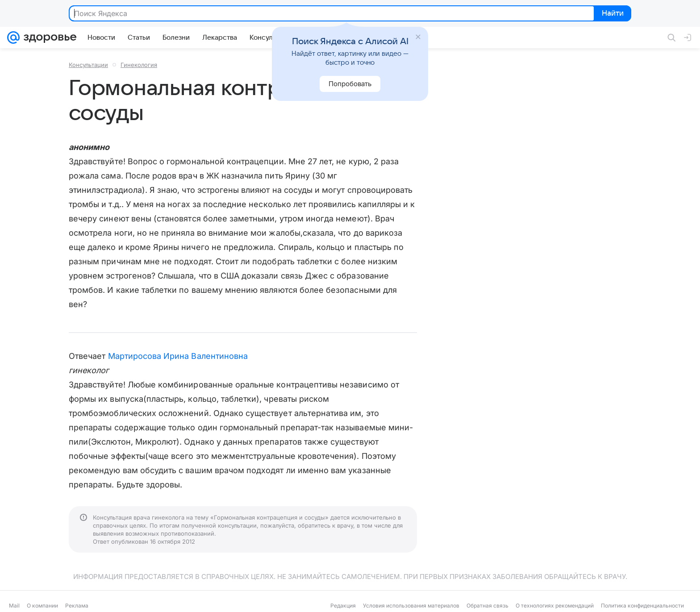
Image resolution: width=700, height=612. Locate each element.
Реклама (77, 606)
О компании (42, 606)
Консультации (88, 65)
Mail (14, 606)
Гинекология (139, 65)
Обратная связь (487, 606)
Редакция (343, 606)
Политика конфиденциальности (642, 606)
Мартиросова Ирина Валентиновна (178, 356)
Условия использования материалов (411, 606)
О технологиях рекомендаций (555, 606)
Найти (612, 14)
